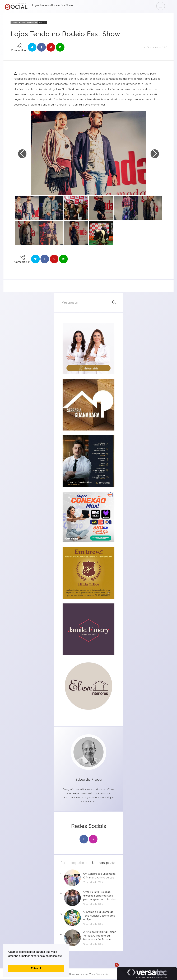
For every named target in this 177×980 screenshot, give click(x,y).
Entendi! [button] (36, 968)
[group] (88, 348)
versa (143, 47)
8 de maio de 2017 (157, 47)
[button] (9, 960)
